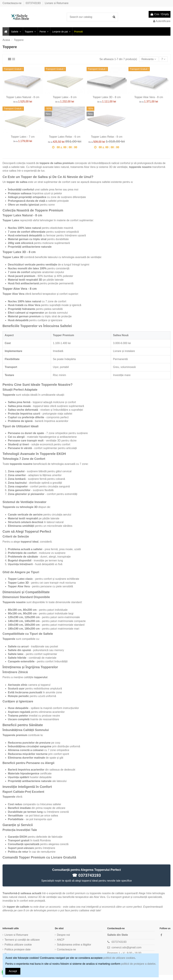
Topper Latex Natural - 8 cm (23, 97)
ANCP (61, 940)
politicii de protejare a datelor (138, 964)
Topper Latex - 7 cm (23, 137)
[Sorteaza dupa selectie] (149, 59)
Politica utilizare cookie (18, 945)
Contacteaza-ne (12, 3)
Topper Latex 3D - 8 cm (107, 97)
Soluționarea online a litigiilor (74, 945)
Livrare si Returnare (57, 3)
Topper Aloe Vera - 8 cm (149, 97)
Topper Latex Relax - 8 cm (107, 137)
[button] (16, 31)
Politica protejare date (18, 949)
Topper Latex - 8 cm (65, 97)
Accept (13, 971)
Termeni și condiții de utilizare (22, 940)
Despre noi (63, 935)
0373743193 (34, 3)
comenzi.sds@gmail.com (126, 947)
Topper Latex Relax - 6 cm (65, 137)
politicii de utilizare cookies (119, 958)
